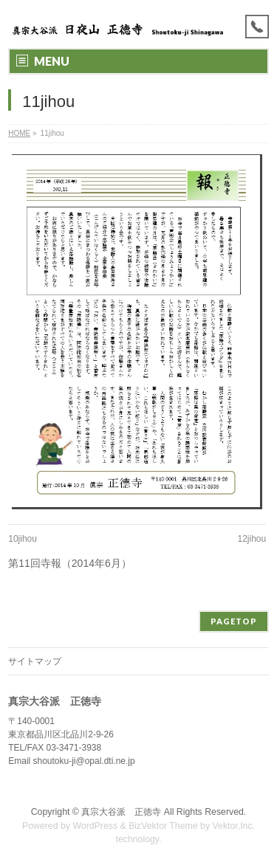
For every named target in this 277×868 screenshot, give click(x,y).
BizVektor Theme (163, 826)
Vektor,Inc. (234, 826)
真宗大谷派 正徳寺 (121, 812)
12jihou (252, 539)
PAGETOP (234, 621)
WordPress (95, 826)
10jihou (23, 539)
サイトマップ (35, 661)
